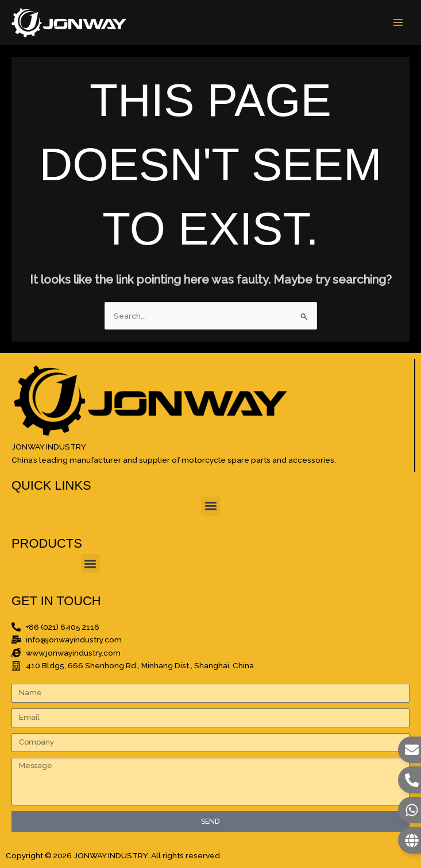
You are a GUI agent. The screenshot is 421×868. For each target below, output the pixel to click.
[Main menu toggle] (398, 23)
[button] (210, 506)
